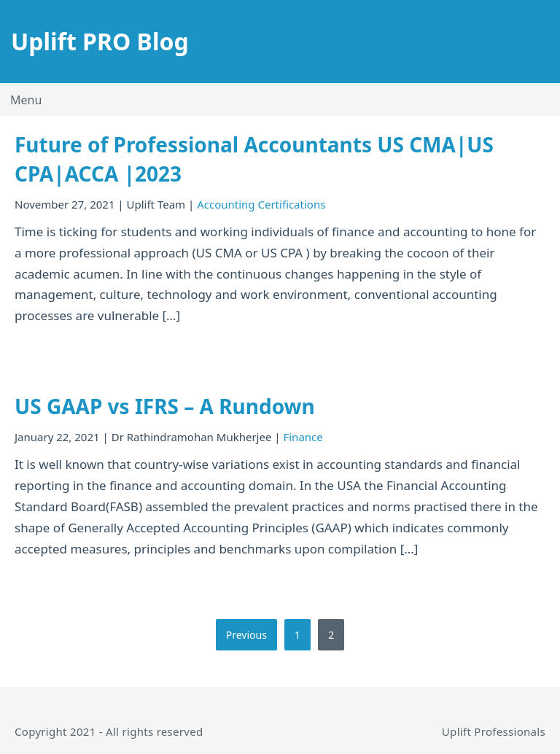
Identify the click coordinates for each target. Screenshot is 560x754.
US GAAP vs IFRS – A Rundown (165, 406)
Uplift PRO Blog (100, 41)
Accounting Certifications (261, 204)
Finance (303, 437)
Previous (246, 635)
